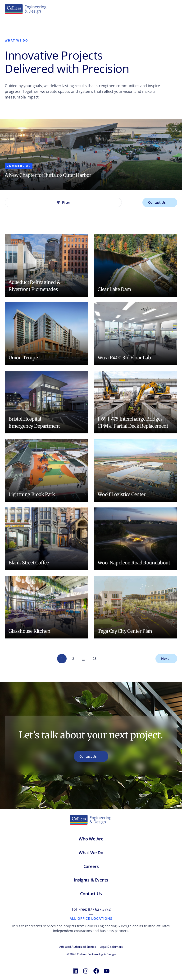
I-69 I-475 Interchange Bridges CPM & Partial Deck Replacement (133, 422)
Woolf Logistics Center (122, 494)
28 (95, 659)
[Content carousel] (91, 155)
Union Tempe (23, 358)
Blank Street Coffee (29, 563)
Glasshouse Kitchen (29, 631)
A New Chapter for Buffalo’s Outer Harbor (48, 175)
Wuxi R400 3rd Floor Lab (124, 358)
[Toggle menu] (172, 9)
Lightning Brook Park (32, 494)
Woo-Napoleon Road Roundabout (134, 563)
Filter (63, 202)
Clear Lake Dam (114, 289)
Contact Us (157, 202)
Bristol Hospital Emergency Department (34, 422)
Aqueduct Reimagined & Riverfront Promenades (34, 286)
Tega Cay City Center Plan (125, 631)
